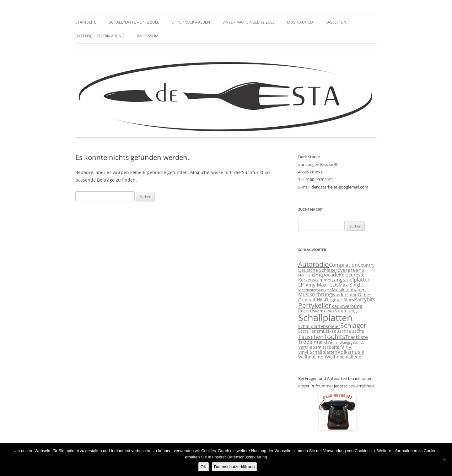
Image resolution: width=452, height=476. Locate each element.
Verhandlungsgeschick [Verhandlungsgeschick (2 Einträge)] (346, 342)
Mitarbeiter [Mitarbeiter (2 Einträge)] (307, 290)
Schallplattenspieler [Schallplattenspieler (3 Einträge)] (319, 326)
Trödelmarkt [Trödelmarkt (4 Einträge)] (313, 342)
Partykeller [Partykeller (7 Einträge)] (315, 305)
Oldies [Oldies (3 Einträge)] (365, 295)
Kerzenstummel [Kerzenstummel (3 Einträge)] (315, 280)
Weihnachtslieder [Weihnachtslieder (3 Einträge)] (345, 357)
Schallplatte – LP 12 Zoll (134, 22)
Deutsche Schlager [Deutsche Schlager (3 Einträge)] (318, 270)
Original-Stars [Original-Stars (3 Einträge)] (339, 300)
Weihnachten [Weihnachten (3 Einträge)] (312, 357)
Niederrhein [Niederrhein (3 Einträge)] (345, 295)
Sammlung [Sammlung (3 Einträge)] (346, 311)
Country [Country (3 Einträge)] (366, 265)
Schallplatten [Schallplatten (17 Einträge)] (325, 318)
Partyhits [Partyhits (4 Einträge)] (365, 299)
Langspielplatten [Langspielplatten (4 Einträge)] (351, 280)
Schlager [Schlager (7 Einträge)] (353, 326)
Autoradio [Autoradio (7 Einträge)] (314, 264)
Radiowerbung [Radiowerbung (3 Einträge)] (347, 306)
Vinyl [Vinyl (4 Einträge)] (347, 347)
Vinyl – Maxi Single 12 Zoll (248, 22)
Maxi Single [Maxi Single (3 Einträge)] (351, 285)
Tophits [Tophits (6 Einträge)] (334, 337)
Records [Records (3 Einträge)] (307, 311)
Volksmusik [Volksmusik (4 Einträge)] (351, 352)
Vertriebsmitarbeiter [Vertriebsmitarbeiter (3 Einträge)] (320, 347)
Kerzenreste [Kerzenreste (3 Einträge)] (352, 275)
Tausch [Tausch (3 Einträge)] (339, 331)
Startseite (86, 22)
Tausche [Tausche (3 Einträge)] (355, 331)
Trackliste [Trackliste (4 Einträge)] (357, 337)
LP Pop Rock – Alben (191, 22)
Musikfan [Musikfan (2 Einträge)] (324, 290)
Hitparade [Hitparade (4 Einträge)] (327, 275)
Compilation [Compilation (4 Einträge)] (343, 265)
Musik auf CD (300, 22)
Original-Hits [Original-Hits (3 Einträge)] (312, 300)
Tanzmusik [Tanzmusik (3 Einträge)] (320, 331)
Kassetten (336, 22)
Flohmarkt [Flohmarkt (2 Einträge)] (307, 275)
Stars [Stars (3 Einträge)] (304, 331)
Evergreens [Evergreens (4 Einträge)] (351, 270)
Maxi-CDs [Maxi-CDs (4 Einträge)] (328, 285)
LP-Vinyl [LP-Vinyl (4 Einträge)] (307, 285)
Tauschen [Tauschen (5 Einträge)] (311, 337)
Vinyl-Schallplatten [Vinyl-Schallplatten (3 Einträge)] (318, 352)
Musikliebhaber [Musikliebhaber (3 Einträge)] (348, 290)
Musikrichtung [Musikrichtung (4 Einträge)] (315, 294)
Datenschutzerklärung (100, 36)
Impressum (148, 36)
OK (204, 467)
